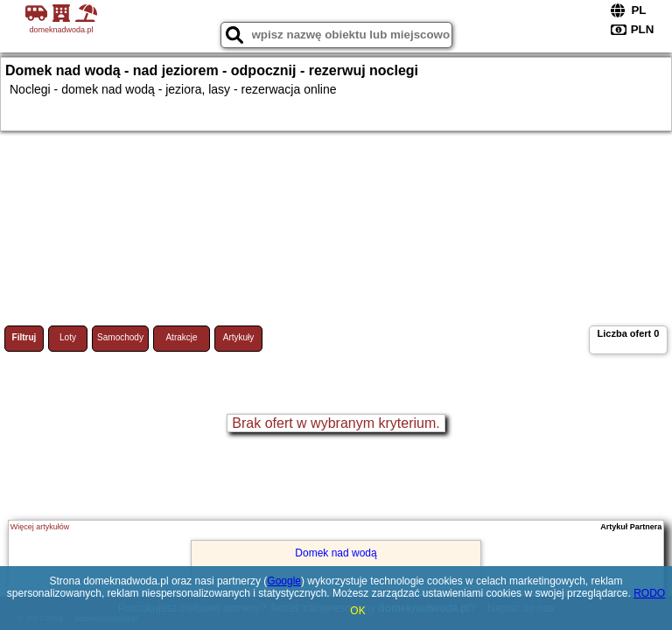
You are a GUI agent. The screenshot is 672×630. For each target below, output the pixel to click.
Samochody (120, 337)
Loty (68, 337)
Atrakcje (181, 337)
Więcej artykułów (40, 527)
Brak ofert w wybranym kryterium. (336, 423)
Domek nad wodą (336, 553)
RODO (649, 593)
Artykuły (239, 337)
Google (284, 581)
